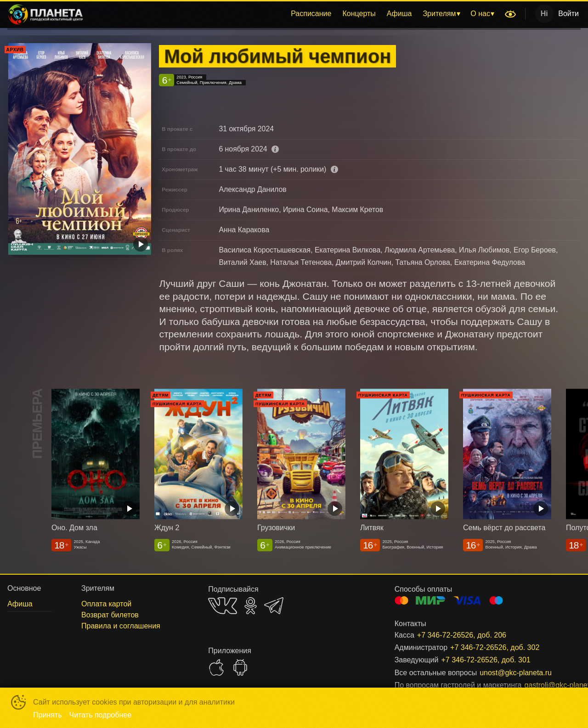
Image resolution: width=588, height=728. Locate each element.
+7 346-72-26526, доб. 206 (462, 635)
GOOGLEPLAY (240, 667)
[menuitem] (311, 14)
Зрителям (439, 14)
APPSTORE (216, 667)
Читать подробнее (101, 715)
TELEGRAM (274, 606)
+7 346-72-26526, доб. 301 (486, 660)
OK (251, 606)
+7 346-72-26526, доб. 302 (495, 647)
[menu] (296, 14)
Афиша (399, 14)
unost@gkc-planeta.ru (516, 673)
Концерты (359, 14)
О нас (480, 14)
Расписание (311, 14)
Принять (48, 715)
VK (223, 606)
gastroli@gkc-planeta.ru (542, 685)
